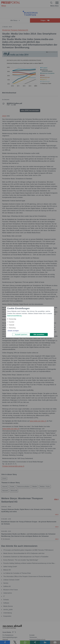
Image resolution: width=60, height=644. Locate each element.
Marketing (12, 328)
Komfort (12, 322)
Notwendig (13, 319)
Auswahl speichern (21, 335)
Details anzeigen (13, 331)
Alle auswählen (39, 335)
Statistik (12, 325)
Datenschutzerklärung (14, 316)
